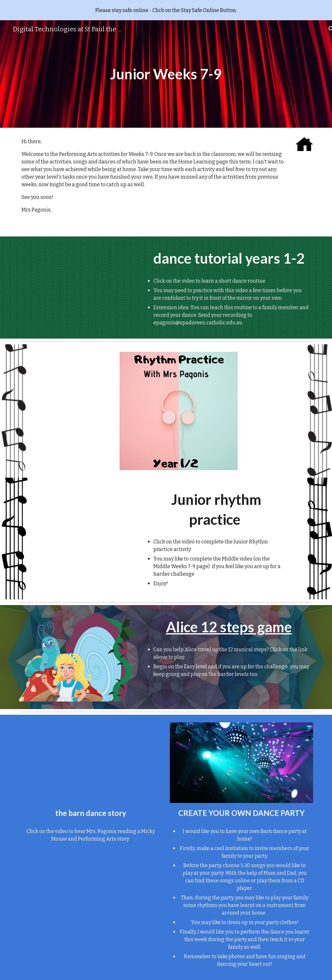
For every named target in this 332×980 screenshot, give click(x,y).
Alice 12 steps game (229, 627)
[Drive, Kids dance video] (78, 277)
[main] (166, 74)
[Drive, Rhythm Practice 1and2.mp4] (91, 518)
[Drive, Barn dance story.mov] (91, 763)
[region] (166, 10)
